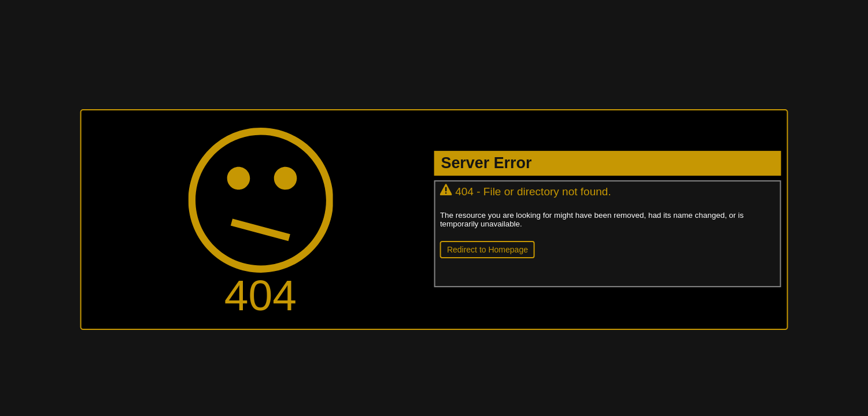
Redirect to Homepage (487, 250)
